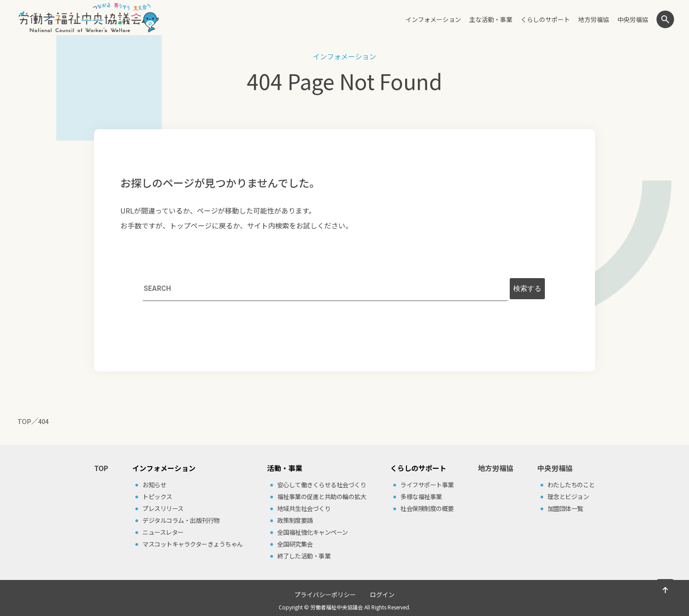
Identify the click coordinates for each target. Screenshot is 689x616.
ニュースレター (163, 532)
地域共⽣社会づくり (304, 508)
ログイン (382, 594)
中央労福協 (633, 19)
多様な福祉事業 (421, 496)
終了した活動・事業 (304, 556)
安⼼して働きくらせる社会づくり (322, 485)
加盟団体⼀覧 (565, 508)
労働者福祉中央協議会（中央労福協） (89, 18)
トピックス (157, 496)
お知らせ (154, 485)
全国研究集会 (295, 544)
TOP (101, 468)
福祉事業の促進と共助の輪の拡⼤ (322, 496)
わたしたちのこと (571, 485)
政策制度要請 (295, 520)
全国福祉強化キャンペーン (313, 532)
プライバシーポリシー (325, 594)
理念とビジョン (568, 496)
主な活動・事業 (491, 19)
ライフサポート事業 (427, 485)
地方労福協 (594, 19)
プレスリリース (163, 508)
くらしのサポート (545, 19)
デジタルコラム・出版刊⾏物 (181, 520)
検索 (665, 19)
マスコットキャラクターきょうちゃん (193, 544)
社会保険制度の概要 (427, 508)
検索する (527, 288)
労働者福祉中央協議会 (337, 607)
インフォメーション (433, 19)
